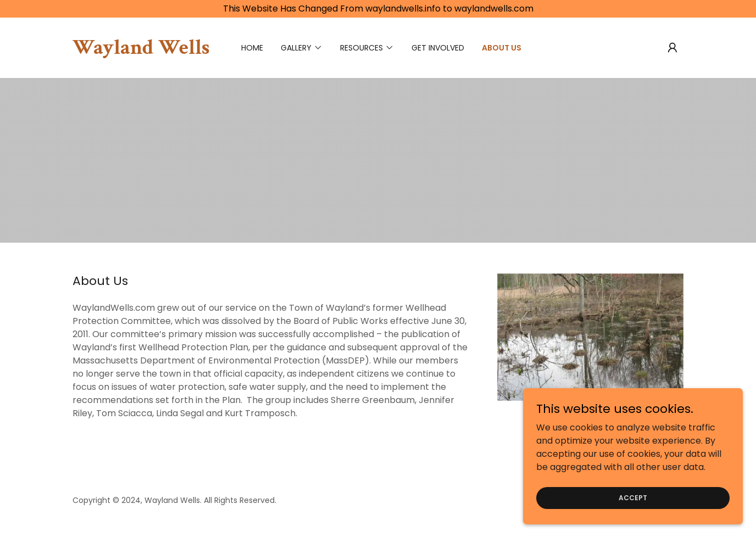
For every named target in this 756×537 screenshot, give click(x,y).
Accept (633, 497)
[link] (141, 51)
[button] (672, 48)
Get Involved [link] (438, 48)
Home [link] (252, 48)
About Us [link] (502, 48)
